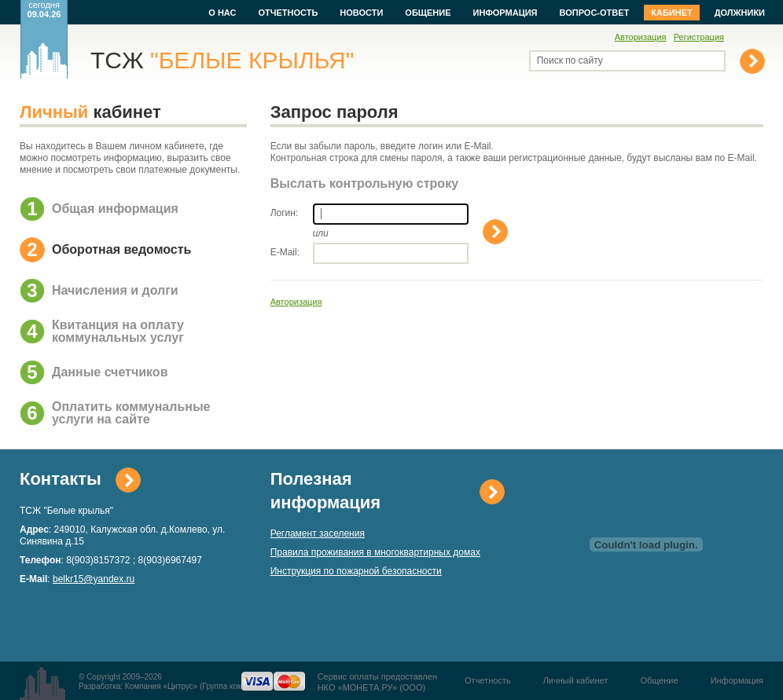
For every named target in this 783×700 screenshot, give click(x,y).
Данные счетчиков (110, 372)
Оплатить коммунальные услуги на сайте (131, 413)
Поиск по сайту (570, 60)
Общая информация (115, 209)
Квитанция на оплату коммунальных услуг (118, 331)
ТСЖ (222, 60)
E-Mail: (285, 252)
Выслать (495, 232)
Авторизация (641, 37)
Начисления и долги (115, 290)
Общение (428, 13)
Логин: (285, 213)
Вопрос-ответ (595, 13)
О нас (222, 13)
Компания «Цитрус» (162, 686)
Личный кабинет (576, 680)
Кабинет (671, 13)
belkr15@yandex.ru (94, 579)
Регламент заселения (318, 533)
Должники (740, 13)
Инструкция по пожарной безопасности (356, 571)
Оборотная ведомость (121, 249)
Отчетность (288, 13)
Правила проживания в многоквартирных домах (375, 552)
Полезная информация (325, 491)
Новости (361, 13)
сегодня (44, 9)
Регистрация (699, 37)
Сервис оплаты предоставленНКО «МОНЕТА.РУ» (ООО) (377, 682)
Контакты (61, 479)
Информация (505, 13)
